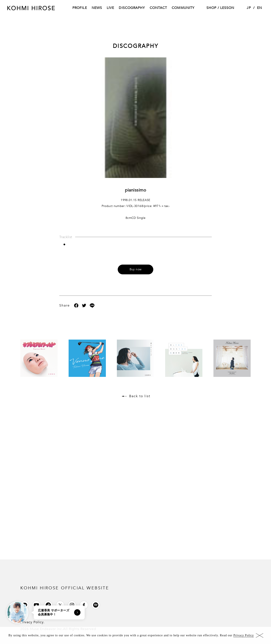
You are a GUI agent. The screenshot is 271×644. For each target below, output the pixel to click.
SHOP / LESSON (220, 8)
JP (249, 8)
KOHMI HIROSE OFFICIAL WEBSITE (65, 588)
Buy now (135, 269)
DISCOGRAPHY (132, 8)
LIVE (110, 8)
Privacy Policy (244, 637)
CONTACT (158, 8)
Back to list (140, 396)
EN (259, 8)
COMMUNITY (183, 8)
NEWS (97, 8)
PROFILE (80, 8)
